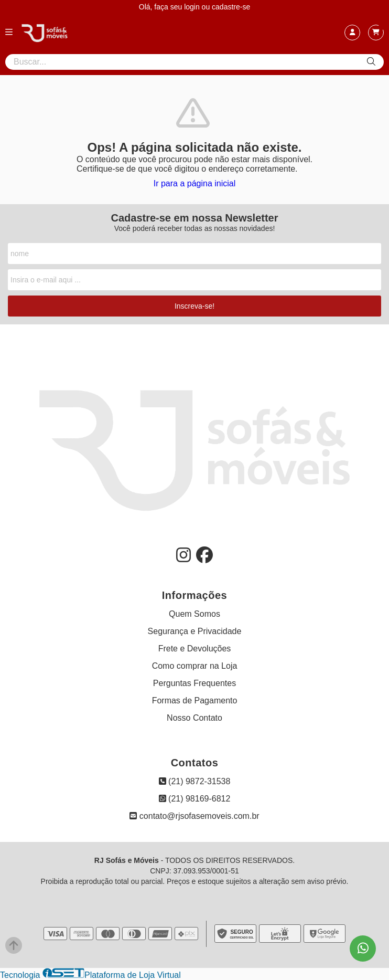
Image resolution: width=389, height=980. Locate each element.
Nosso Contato (194, 718)
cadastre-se (231, 7)
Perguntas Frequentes (194, 683)
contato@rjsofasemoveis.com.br (194, 816)
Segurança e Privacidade (195, 631)
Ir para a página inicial (195, 183)
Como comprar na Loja (195, 666)
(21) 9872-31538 (195, 781)
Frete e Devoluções (195, 649)
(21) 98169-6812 (195, 799)
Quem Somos (194, 614)
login (193, 7)
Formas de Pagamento (195, 700)
